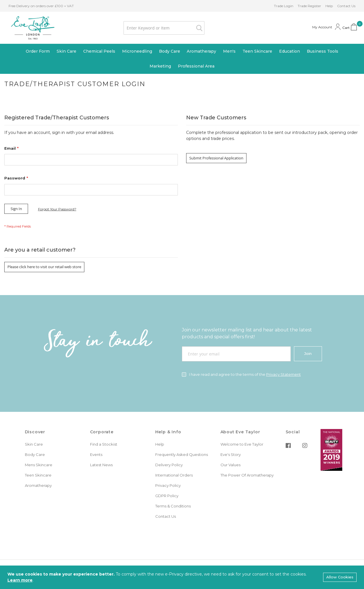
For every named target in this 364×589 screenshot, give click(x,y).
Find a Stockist (104, 444)
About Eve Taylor (240, 432)
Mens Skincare (39, 465)
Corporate (102, 432)
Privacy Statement (284, 374)
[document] (182, 577)
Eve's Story (231, 454)
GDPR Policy (167, 496)
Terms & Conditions (173, 506)
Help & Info (168, 432)
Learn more (20, 580)
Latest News (101, 465)
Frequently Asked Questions (182, 454)
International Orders (174, 475)
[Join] (308, 354)
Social (293, 432)
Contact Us (346, 6)
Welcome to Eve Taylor (242, 444)
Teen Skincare (38, 475)
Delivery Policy (169, 465)
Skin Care (34, 444)
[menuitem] (38, 51)
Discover (35, 432)
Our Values (230, 465)
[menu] (182, 59)
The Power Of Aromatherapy (247, 475)
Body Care (35, 454)
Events (96, 454)
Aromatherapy (38, 485)
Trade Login (284, 6)
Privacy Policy (168, 485)
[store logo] (32, 28)
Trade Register (309, 6)
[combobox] (163, 28)
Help (329, 6)
